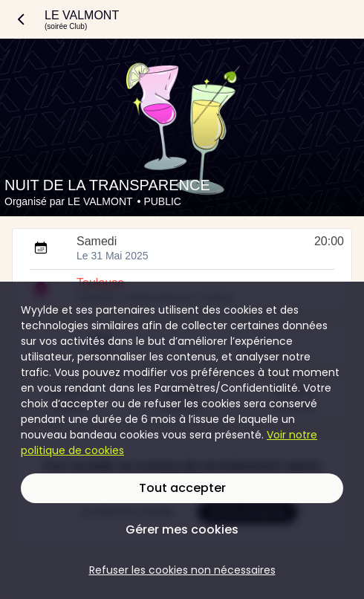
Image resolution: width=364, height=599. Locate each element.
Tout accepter (182, 488)
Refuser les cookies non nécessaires (182, 570)
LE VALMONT (100, 201)
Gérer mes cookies (182, 530)
